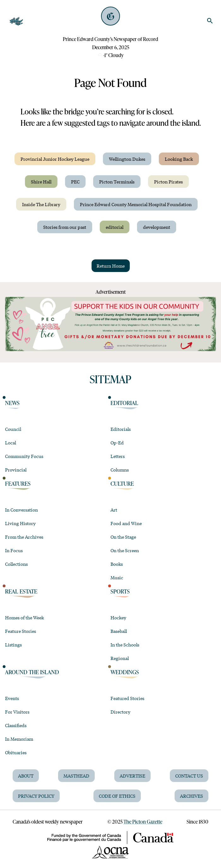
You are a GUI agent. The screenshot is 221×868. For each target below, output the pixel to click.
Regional (120, 658)
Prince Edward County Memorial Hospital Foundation (136, 204)
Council (13, 429)
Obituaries (16, 752)
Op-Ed (117, 443)
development (157, 227)
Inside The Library (41, 204)
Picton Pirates (168, 182)
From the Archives (24, 537)
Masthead (76, 776)
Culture (122, 483)
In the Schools (125, 645)
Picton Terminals (117, 182)
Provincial (16, 470)
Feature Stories (21, 631)
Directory (120, 712)
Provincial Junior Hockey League (55, 159)
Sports (120, 591)
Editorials (121, 429)
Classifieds (16, 725)
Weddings (125, 672)
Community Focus (24, 456)
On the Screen (125, 550)
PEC (75, 182)
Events (12, 698)
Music (117, 577)
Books (117, 564)
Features (18, 483)
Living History (20, 523)
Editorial (124, 403)
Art (114, 510)
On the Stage (123, 537)
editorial (115, 227)
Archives (191, 796)
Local (11, 443)
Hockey (118, 617)
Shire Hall (41, 182)
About (26, 776)
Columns (120, 470)
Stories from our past (65, 227)
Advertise (132, 776)
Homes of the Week (24, 617)
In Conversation (21, 510)
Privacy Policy (36, 796)
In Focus (14, 550)
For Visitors (17, 712)
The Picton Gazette (143, 822)
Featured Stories (127, 698)
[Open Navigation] (16, 21)
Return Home (111, 266)
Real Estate (21, 591)
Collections (16, 564)
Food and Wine (126, 523)
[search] (210, 21)
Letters (118, 456)
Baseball (119, 631)
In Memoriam (19, 739)
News (12, 403)
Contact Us (189, 776)
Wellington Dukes (127, 159)
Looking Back (179, 159)
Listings (13, 645)
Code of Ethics (117, 796)
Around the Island (32, 672)
